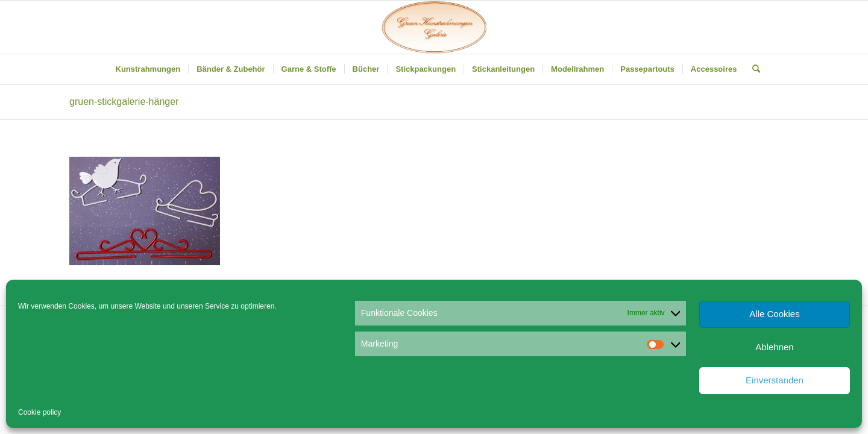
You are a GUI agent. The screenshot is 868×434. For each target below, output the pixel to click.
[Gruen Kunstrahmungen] (434, 27)
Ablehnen (774, 347)
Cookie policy (39, 412)
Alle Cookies (774, 314)
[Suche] (752, 69)
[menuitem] (148, 69)
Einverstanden (775, 380)
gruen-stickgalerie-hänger (124, 102)
